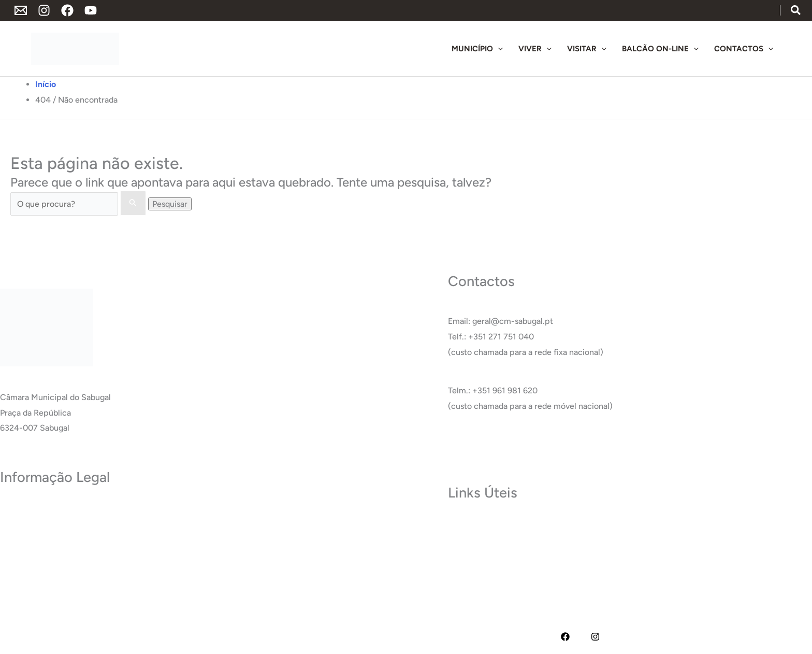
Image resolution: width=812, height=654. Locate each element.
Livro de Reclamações (41, 587)
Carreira (463, 556)
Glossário (465, 571)
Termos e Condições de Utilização (63, 525)
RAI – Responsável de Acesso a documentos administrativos (111, 571)
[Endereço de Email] (21, 10)
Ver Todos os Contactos (492, 444)
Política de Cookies (35, 540)
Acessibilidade (27, 556)
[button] (796, 11)
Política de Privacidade (42, 510)
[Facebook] (67, 10)
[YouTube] (91, 10)
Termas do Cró (475, 540)
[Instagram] (44, 10)
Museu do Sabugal (482, 525)
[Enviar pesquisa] (133, 203)
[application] (498, 49)
